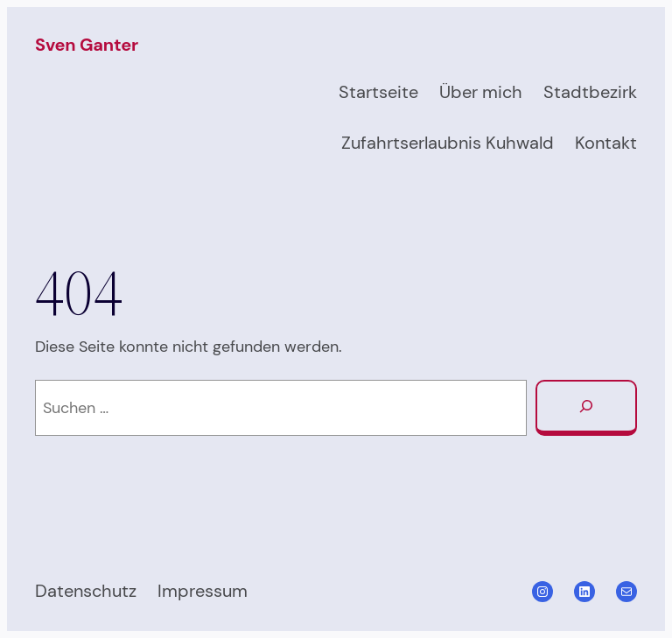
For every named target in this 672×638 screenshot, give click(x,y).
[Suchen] (586, 408)
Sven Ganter (87, 45)
